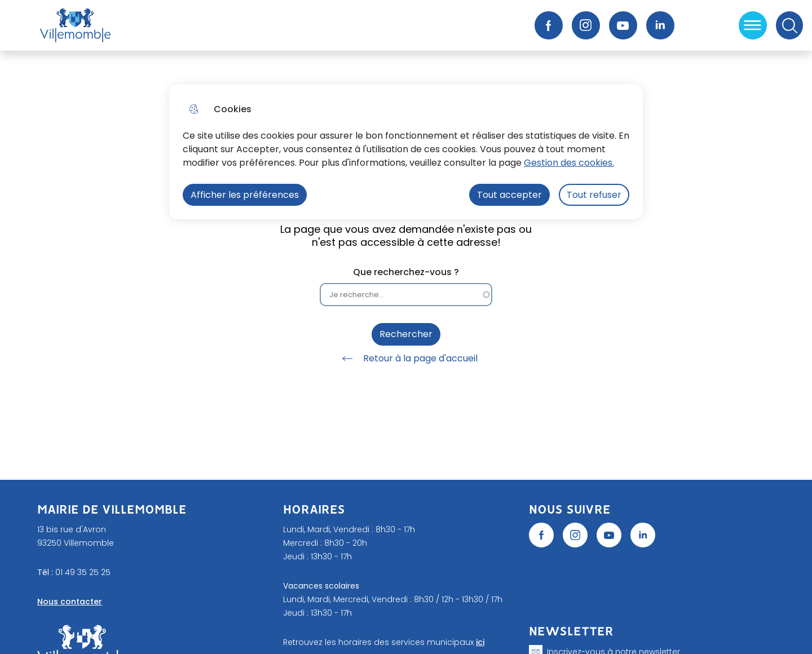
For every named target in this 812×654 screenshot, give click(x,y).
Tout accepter (509, 195)
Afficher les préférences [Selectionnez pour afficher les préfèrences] (245, 195)
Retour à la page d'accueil (406, 359)
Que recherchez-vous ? (406, 272)
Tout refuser (594, 195)
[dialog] (406, 152)
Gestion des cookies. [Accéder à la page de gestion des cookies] (569, 163)
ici (480, 642)
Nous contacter (70, 602)
